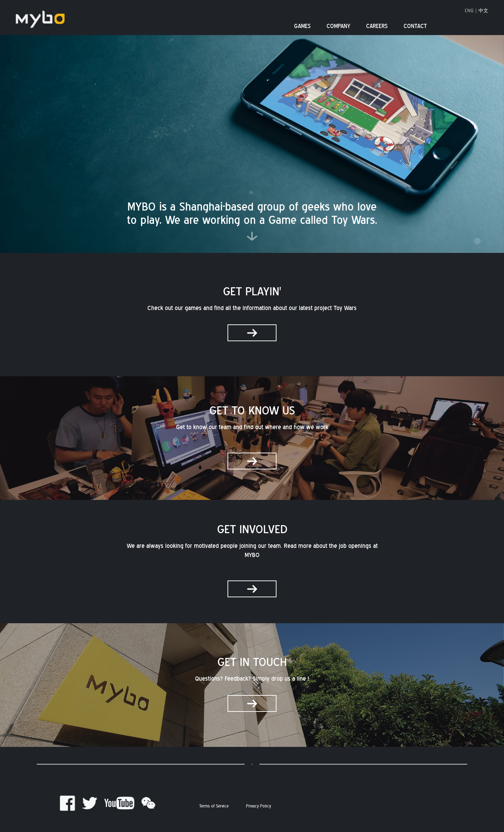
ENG (469, 11)
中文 (483, 11)
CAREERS (377, 26)
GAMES (302, 26)
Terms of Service (214, 806)
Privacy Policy (258, 806)
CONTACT (415, 26)
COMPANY (338, 26)
